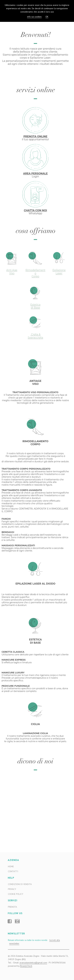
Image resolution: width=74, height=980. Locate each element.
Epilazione (59, 270)
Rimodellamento (35, 272)
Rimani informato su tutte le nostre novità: (34, 942)
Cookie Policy (16, 894)
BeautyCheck (26, 966)
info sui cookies (34, 17)
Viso (12, 273)
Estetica (35, 305)
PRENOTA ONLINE (35, 136)
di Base (35, 308)
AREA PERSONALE (35, 173)
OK (47, 17)
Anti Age (12, 270)
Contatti (13, 871)
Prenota (12, 907)
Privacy (12, 889)
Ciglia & (35, 334)
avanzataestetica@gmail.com (33, 963)
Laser (59, 273)
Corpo (35, 276)
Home (11, 866)
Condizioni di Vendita (20, 884)
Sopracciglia (35, 338)
